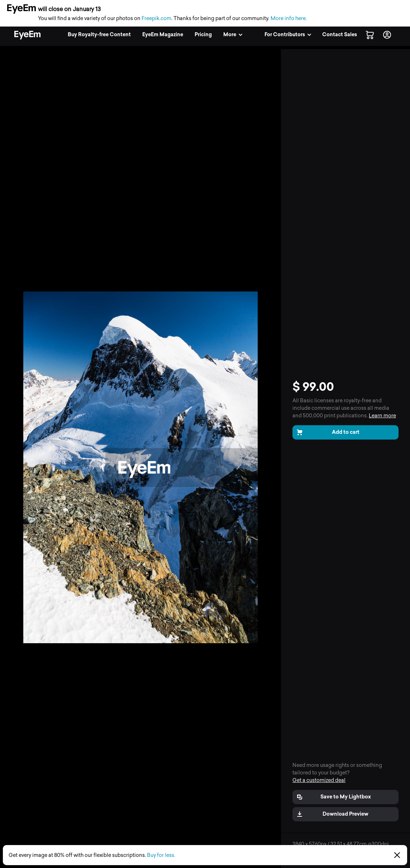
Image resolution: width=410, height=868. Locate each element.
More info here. (289, 18)
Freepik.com (156, 18)
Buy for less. (161, 855)
